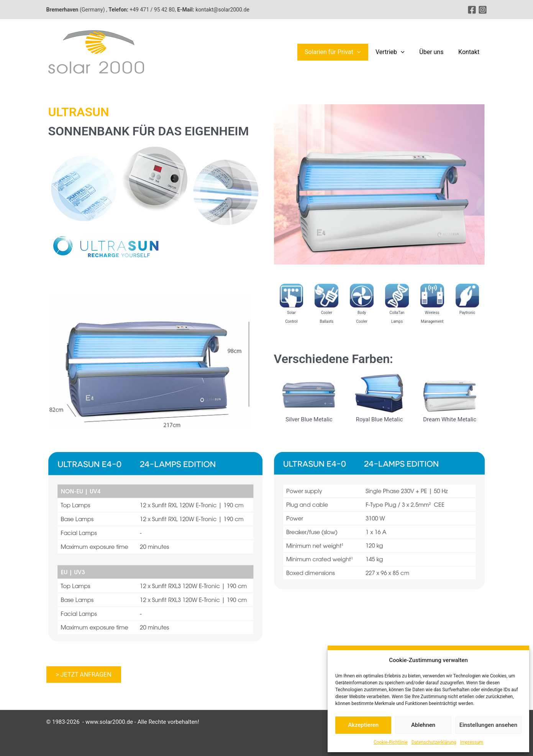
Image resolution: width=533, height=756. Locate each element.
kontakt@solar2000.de (222, 10)
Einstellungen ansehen (488, 725)
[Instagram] (483, 10)
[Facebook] (472, 10)
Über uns (435, 52)
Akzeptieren (363, 725)
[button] (366, 52)
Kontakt (470, 52)
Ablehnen (423, 725)
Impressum (472, 742)
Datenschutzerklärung (434, 742)
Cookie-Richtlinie (391, 742)
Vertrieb (397, 52)
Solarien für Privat (341, 52)
